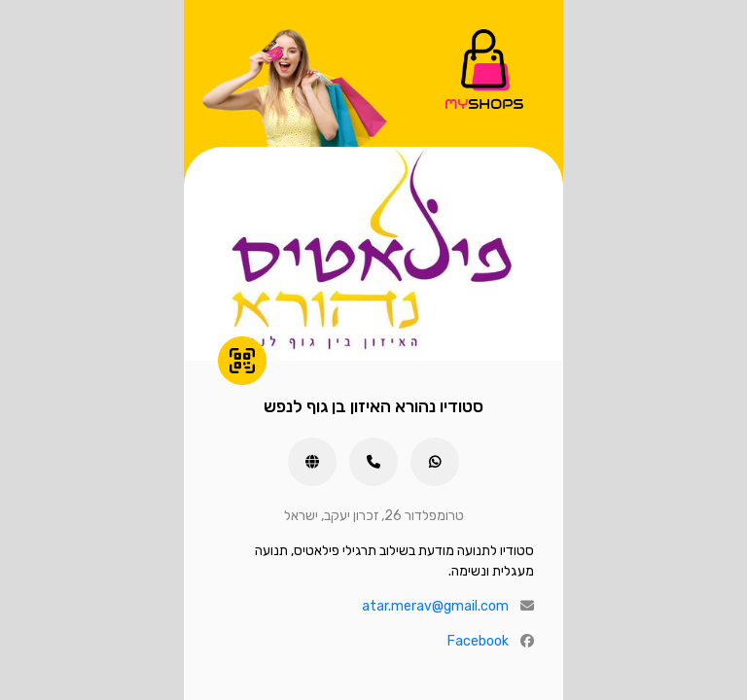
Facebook (478, 641)
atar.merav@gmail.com (435, 606)
